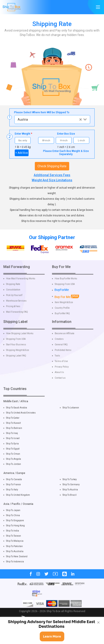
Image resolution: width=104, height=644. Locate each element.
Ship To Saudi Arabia (17, 416)
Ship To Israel (13, 447)
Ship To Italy (12, 498)
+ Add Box (22, 153)
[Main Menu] (98, 7)
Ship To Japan (13, 519)
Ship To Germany (71, 493)
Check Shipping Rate (52, 166)
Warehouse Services (16, 309)
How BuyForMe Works (66, 287)
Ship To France (13, 493)
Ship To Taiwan (14, 544)
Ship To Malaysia (15, 549)
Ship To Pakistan (14, 555)
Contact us (60, 386)
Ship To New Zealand (17, 565)
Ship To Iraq (12, 442)
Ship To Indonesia (15, 570)
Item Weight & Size (64, 311)
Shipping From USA (16, 347)
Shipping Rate (13, 293)
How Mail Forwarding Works (21, 287)
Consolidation (13, 298)
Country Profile (62, 316)
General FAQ (61, 353)
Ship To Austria (70, 498)
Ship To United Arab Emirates (21, 421)
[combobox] (52, 120)
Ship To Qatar (13, 426)
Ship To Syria (12, 452)
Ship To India (12, 539)
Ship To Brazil (70, 503)
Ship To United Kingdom (18, 503)
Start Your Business (16, 353)
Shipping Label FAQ (16, 364)
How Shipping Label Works (20, 342)
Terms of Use (61, 370)
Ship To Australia (15, 560)
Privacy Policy (62, 375)
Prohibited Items (63, 359)
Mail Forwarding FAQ (17, 321)
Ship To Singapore (15, 529)
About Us (59, 381)
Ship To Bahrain (14, 437)
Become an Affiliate (64, 342)
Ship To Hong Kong (15, 534)
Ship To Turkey (70, 488)
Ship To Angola (14, 468)
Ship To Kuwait (13, 432)
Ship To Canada (14, 488)
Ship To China (13, 524)
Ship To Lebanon (71, 416)
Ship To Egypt (13, 457)
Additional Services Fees (52, 175)
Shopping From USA (65, 293)
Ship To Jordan (14, 473)
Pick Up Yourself (14, 304)
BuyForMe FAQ (62, 322)
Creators (59, 347)
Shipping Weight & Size (18, 359)
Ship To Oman (13, 462)
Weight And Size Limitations (52, 180)
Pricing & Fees (13, 315)
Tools (57, 364)
